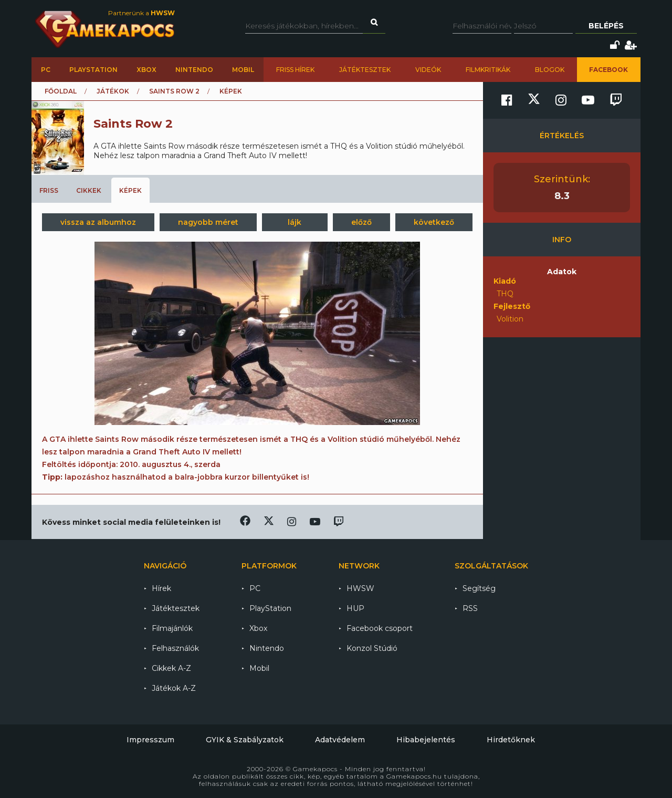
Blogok (550, 70)
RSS (470, 608)
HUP (355, 608)
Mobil (243, 70)
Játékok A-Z (174, 688)
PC (46, 70)
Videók (428, 70)
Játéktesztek (365, 70)
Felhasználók (175, 648)
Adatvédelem (340, 740)
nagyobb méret (208, 222)
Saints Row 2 (174, 91)
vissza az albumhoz (98, 222)
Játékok (113, 91)
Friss (49, 190)
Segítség (479, 588)
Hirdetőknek (511, 740)
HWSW (360, 588)
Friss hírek (295, 70)
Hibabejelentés (426, 740)
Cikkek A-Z (171, 668)
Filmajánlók (172, 628)
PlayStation (93, 70)
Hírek (161, 588)
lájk (295, 222)
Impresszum (150, 740)
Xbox (146, 70)
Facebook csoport (380, 628)
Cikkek (89, 190)
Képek (130, 190)
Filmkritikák (488, 70)
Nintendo (194, 70)
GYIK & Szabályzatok (245, 740)
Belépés (606, 26)
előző (361, 222)
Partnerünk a (141, 13)
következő (434, 222)
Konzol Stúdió (372, 648)
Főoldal (61, 91)
